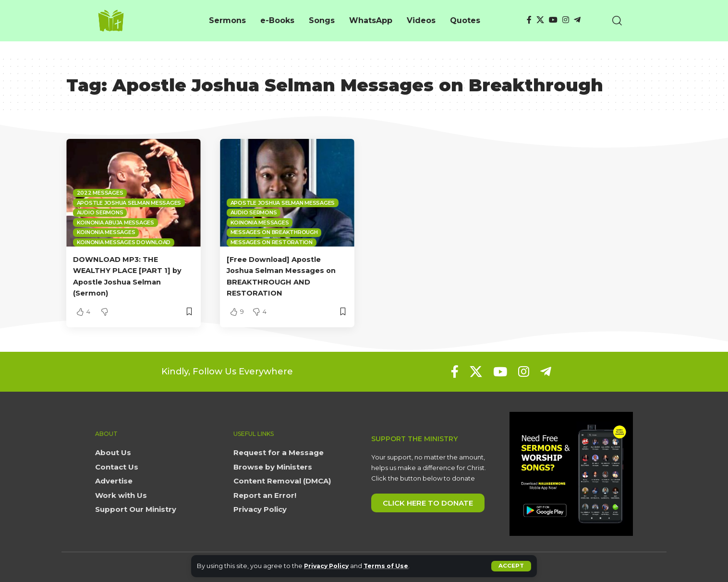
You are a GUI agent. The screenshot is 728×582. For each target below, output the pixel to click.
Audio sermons (100, 212)
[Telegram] (577, 20)
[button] (511, 566)
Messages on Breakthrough (274, 232)
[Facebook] (529, 20)
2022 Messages (100, 193)
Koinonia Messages (106, 232)
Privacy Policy (328, 566)
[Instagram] (566, 20)
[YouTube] (553, 20)
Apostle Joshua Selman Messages (129, 203)
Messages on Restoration (272, 242)
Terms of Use (391, 566)
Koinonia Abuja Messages (115, 223)
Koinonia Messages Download (124, 242)
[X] (540, 20)
